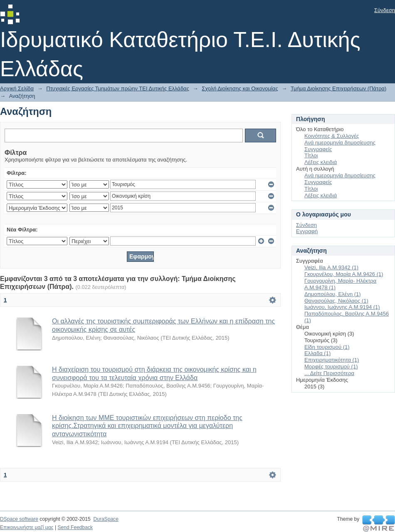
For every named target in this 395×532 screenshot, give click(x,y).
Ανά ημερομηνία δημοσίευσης (340, 143)
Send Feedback (75, 527)
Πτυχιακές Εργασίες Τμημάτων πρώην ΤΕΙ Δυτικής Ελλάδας (118, 88)
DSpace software (19, 519)
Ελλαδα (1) (317, 353)
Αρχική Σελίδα (17, 88)
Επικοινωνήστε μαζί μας (27, 527)
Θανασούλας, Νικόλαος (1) (336, 301)
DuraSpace (106, 519)
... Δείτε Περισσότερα (329, 373)
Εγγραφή (307, 231)
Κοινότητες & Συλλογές (332, 136)
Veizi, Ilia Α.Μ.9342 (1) (331, 267)
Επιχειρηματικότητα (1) (332, 360)
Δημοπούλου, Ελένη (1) (333, 294)
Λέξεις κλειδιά (321, 162)
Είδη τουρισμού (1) (327, 347)
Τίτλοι (311, 155)
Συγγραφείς (318, 149)
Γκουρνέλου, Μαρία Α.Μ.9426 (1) (344, 274)
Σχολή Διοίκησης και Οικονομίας (240, 88)
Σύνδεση (385, 10)
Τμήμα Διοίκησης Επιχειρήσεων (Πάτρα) (339, 88)
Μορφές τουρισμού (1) (331, 367)
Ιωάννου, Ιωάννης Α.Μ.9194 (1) (342, 307)
